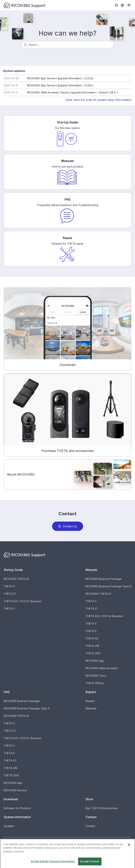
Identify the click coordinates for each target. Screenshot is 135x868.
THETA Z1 (10, 594)
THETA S (91, 631)
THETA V (9, 609)
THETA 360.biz (95, 683)
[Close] (129, 849)
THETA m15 (92, 646)
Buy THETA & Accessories (102, 808)
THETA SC (92, 638)
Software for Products (17, 808)
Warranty (91, 708)
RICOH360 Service (15, 790)
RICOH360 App (95, 661)
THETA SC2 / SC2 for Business (22, 601)
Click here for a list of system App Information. (99, 100)
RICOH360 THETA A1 (16, 579)
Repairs (90, 701)
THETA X (9, 586)
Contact (90, 826)
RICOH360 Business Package (104, 579)
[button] (116, 5)
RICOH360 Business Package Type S (108, 586)
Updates (9, 826)
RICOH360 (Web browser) (102, 668)
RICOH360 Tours (96, 676)
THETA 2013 (93, 653)
